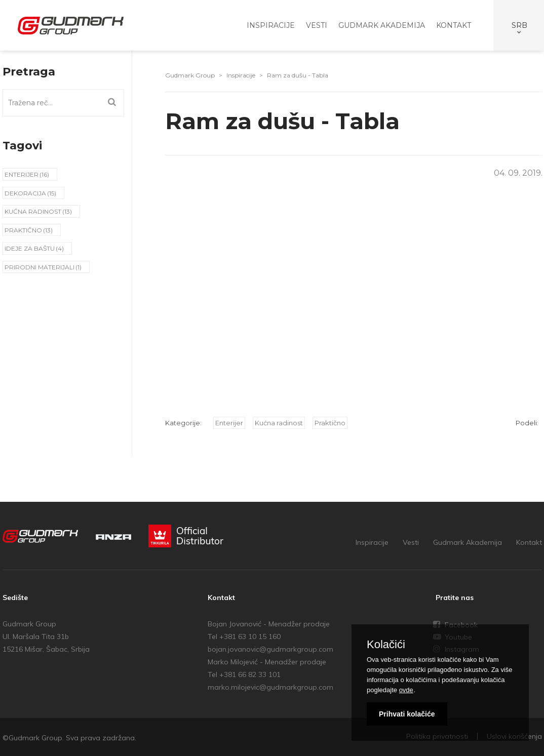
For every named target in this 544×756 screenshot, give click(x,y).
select (518, 25)
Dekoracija (25, 193)
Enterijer (22, 174)
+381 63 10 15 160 (250, 636)
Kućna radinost (33, 211)
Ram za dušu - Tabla (298, 75)
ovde (406, 690)
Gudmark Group (190, 75)
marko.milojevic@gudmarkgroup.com (270, 687)
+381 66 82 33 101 (250, 674)
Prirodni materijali (40, 267)
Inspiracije (241, 75)
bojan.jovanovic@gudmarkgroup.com (270, 649)
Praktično (23, 230)
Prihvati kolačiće (407, 714)
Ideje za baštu (30, 248)
